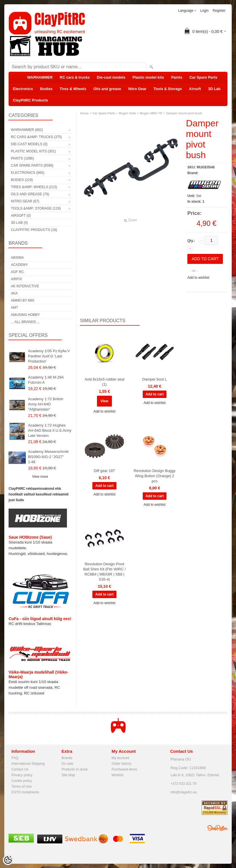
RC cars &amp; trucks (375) (36, 137)
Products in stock (75, 769)
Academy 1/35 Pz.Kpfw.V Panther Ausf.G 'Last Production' (49, 356)
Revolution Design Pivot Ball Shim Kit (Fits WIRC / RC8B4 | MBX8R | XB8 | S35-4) (104, 572)
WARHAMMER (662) (27, 130)
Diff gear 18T (105, 471)
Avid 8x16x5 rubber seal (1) (104, 382)
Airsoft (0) (21, 216)
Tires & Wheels (73, 89)
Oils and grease (107, 89)
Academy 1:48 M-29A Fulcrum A (46, 380)
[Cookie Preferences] (8, 860)
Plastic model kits (148, 77)
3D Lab (214, 89)
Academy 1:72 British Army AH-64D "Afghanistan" (46, 404)
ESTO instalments (25, 792)
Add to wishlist (198, 278)
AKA (14, 293)
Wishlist (117, 775)
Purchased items (124, 769)
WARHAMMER (40, 77)
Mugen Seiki (127, 113)
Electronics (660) (28, 173)
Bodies (46, 89)
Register (219, 11)
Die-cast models (111, 77)
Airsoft (195, 89)
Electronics (23, 89)
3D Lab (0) (19, 223)
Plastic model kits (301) (33, 151)
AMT (14, 308)
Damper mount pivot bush (184, 113)
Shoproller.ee (217, 828)
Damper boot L (154, 379)
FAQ (15, 758)
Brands (67, 758)
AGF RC (17, 272)
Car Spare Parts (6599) (32, 166)
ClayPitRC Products (30, 100)
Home (84, 113)
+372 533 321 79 (183, 784)
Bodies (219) (22, 180)
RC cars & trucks (75, 77)
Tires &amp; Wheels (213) (34, 187)
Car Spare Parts (203, 77)
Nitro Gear (137, 89)
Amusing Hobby (25, 315)
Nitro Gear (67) (25, 201)
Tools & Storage (168, 89)
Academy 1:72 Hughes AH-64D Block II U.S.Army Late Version (50, 430)
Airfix (16, 279)
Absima (17, 258)
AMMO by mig (23, 300)
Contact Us (20, 769)
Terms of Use (22, 787)
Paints (177, 77)
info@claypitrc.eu (184, 792)
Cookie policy (22, 781)
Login (204, 11)
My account (120, 758)
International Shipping (28, 764)
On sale (67, 764)
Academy (19, 265)
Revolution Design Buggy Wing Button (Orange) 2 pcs (154, 476)
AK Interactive (25, 286)
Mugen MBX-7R (151, 113)
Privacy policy (22, 775)
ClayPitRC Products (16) (34, 230)
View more (40, 477)
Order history (121, 764)
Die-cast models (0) (29, 144)
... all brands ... (25, 322)
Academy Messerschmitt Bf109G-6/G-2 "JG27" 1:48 (48, 457)
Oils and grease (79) (30, 194)
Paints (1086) (22, 158)
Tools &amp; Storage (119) (36, 208)
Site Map (68, 775)
